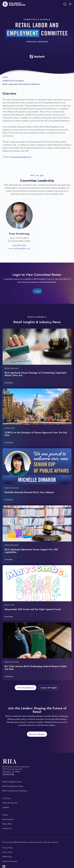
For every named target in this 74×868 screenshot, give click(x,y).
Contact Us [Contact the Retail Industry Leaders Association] (7, 828)
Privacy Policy (8, 848)
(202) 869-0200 (8, 774)
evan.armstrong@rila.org (21, 157)
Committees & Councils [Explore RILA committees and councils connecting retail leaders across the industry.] (13, 81)
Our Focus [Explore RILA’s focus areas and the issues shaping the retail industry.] (7, 798)
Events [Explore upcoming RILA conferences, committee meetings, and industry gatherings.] (5, 815)
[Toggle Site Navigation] (71, 4)
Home (5, 77)
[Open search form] (65, 4)
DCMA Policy (7, 857)
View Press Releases (26, 688)
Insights (6, 807)
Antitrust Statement (10, 861)
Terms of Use (7, 852)
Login (37, 291)
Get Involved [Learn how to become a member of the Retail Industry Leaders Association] (8, 819)
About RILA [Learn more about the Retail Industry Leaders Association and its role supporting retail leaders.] (7, 824)
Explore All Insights (49, 688)
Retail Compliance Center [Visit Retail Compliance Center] (13, 786)
